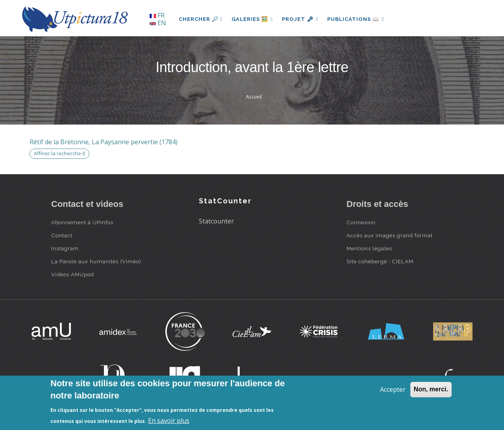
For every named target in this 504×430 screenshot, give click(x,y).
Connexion (361, 222)
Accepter (393, 389)
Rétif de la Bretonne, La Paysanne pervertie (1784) (104, 142)
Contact (62, 235)
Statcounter (216, 221)
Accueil (254, 97)
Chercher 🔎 (201, 19)
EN (158, 23)
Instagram (65, 248)
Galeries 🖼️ (253, 19)
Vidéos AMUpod (73, 274)
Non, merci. (431, 389)
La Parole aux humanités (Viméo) (96, 261)
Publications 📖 (357, 19)
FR (157, 15)
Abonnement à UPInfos (82, 222)
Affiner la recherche (59, 153)
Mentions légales (369, 248)
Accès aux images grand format (390, 235)
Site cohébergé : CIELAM (380, 261)
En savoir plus (169, 421)
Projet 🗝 (301, 19)
